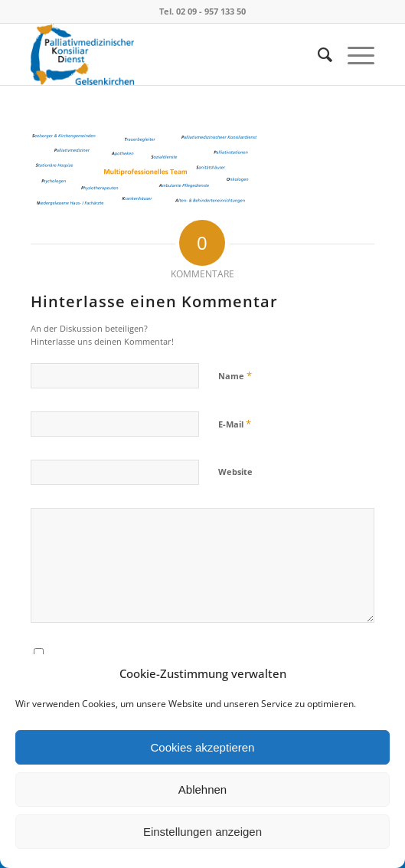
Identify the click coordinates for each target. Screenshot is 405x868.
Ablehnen (202, 789)
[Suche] (317, 54)
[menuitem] (317, 54)
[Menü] (353, 54)
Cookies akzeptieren (203, 747)
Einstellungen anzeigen (202, 832)
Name (235, 375)
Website (235, 472)
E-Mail (235, 424)
